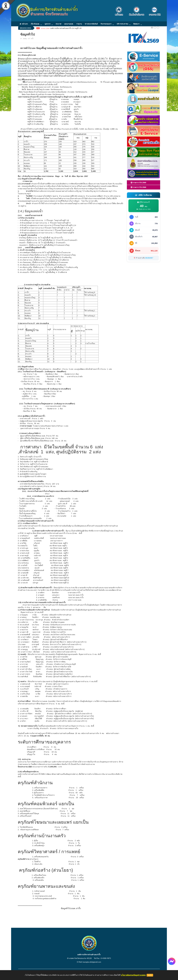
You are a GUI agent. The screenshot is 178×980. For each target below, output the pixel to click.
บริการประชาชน (122, 24)
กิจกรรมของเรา (106, 24)
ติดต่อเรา (136, 24)
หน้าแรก (24, 24)
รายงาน (79, 24)
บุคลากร (48, 24)
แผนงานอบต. (69, 24)
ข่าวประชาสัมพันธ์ (91, 24)
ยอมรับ (150, 975)
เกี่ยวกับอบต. (35, 24)
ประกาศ (58, 24)
